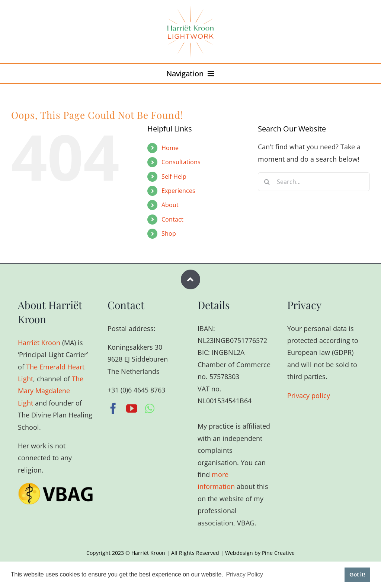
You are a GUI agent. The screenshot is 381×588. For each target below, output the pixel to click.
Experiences (178, 191)
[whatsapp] (150, 409)
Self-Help (174, 177)
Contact (172, 219)
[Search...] (314, 182)
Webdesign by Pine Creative (260, 553)
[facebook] (113, 409)
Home (170, 148)
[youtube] (132, 409)
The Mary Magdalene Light (51, 391)
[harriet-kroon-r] (190, 9)
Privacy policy (309, 395)
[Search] (267, 182)
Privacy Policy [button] (244, 574)
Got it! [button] (357, 575)
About (170, 205)
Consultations (181, 162)
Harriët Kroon (39, 343)
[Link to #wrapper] (191, 279)
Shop (169, 233)
